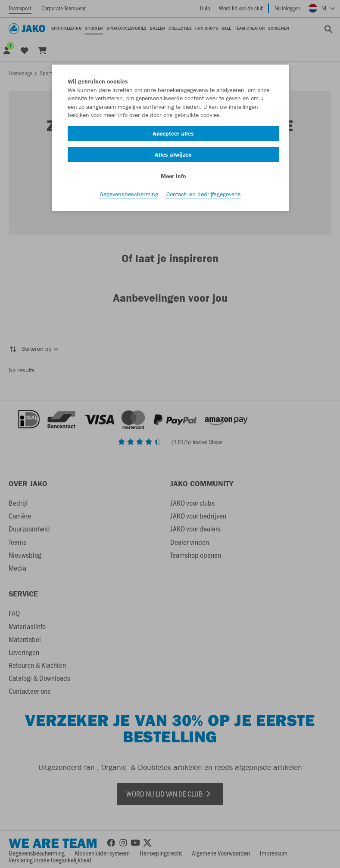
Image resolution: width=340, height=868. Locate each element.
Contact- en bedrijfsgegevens (204, 194)
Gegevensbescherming (129, 194)
